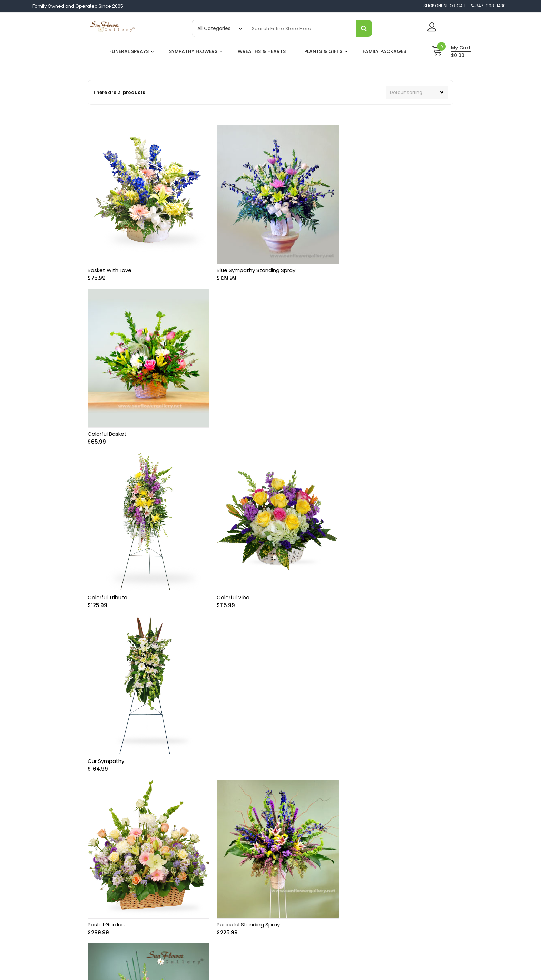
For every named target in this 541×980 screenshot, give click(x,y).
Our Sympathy (355, 422)
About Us (251, 837)
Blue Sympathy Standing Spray (251, 264)
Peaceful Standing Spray (243, 580)
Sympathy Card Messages (380, 837)
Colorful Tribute (107, 422)
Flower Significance (372, 848)
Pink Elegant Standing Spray (372, 580)
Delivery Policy (257, 859)
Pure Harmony (106, 739)
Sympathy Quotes (371, 904)
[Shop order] (417, 93)
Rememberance (357, 739)
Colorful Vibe (228, 422)
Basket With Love (110, 264)
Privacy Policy (256, 870)
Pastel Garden (106, 580)
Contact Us (253, 848)
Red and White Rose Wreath (248, 739)
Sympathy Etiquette (372, 892)
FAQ (355, 926)
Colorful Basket (356, 264)
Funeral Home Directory (377, 915)
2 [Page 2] (269, 775)
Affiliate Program (260, 881)
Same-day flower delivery (150, 865)
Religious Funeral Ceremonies (384, 881)
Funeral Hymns (367, 859)
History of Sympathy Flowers (382, 870)
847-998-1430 (174, 837)
